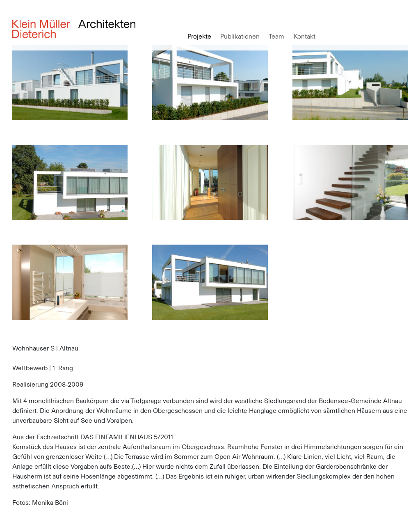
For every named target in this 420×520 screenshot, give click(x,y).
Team (276, 36)
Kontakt (305, 36)
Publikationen (240, 36)
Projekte (199, 36)
